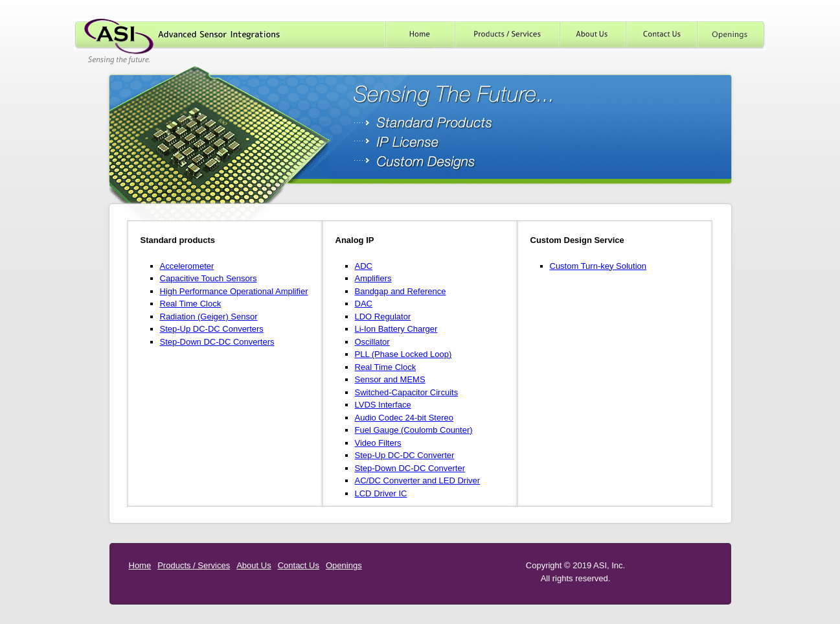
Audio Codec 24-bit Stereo (404, 418)
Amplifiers (373, 278)
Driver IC (381, 493)
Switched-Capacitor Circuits (407, 392)
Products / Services (508, 35)
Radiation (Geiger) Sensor (209, 317)
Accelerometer (187, 266)
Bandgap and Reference (401, 291)
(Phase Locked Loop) (403, 354)
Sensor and (390, 379)
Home (420, 35)
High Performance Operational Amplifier (234, 291)
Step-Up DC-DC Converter (405, 455)
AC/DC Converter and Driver (418, 480)
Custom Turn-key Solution (598, 266)
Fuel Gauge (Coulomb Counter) (414, 430)
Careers (732, 35)
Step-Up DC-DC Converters (212, 329)
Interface (383, 405)
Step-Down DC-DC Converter (410, 468)
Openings (344, 565)
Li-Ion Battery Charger (396, 329)
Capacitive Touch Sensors (209, 278)
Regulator (383, 317)
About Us (593, 35)
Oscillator (372, 342)
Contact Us (662, 35)
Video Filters (378, 443)
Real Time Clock (191, 304)
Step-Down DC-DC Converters (217, 342)
